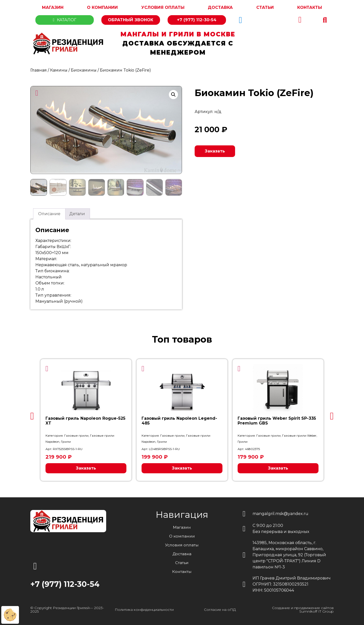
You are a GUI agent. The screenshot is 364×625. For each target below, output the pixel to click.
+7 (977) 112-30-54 (197, 20)
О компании (102, 7)
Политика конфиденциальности (144, 609)
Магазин (53, 7)
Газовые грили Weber (299, 435)
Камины (59, 70)
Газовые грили (76, 435)
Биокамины (84, 70)
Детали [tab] (77, 213)
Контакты (310, 7)
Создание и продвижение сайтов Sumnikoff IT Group (303, 609)
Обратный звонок (131, 20)
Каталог (65, 20)
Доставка (220, 7)
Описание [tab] (49, 213)
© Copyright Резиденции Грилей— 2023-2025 (67, 609)
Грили (66, 441)
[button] (325, 20)
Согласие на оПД (220, 609)
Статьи (265, 7)
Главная (39, 70)
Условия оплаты (163, 7)
